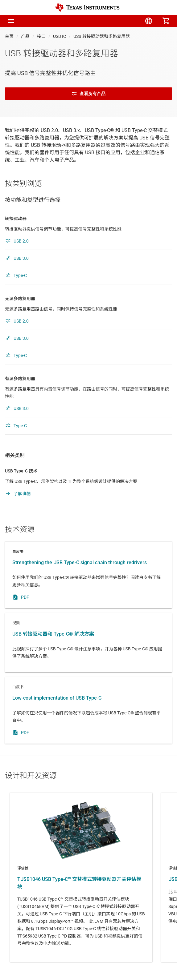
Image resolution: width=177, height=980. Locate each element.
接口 (41, 36)
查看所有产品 (88, 94)
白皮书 (88, 575)
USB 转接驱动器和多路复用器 (102, 36)
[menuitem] (114, 21)
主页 (9, 36)
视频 (88, 643)
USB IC (60, 36)
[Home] (87, 8)
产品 (25, 36)
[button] (11, 21)
